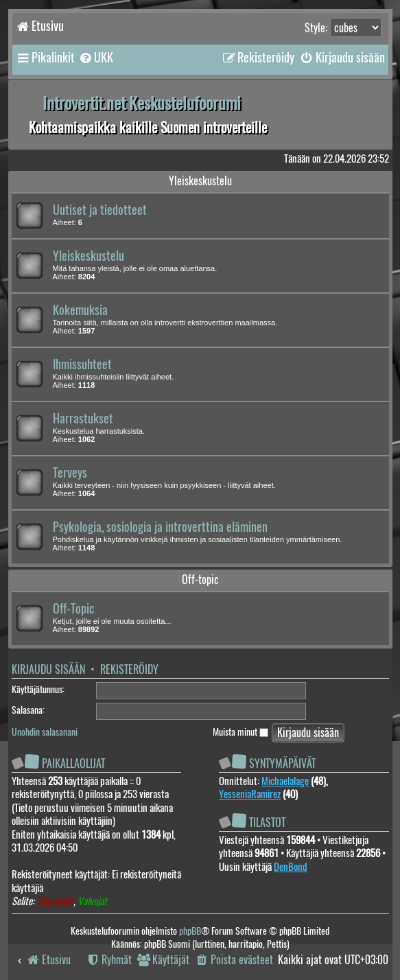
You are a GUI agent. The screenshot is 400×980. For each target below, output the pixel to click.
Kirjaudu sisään (48, 669)
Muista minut (240, 732)
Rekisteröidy (129, 669)
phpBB (190, 931)
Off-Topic (73, 609)
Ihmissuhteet (82, 364)
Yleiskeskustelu (200, 181)
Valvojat (92, 901)
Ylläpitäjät (55, 901)
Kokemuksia (80, 310)
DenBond (291, 867)
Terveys (70, 473)
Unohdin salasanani (45, 732)
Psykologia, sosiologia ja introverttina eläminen (160, 527)
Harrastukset (83, 419)
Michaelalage (285, 781)
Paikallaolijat (73, 763)
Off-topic (200, 580)
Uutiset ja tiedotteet (100, 210)
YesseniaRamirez (250, 794)
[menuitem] (96, 58)
